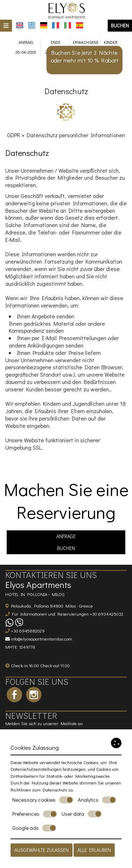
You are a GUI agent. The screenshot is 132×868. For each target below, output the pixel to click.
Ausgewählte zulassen (42, 850)
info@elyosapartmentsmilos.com (42, 639)
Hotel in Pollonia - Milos (35, 594)
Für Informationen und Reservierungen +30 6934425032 (68, 614)
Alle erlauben (94, 850)
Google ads (34, 828)
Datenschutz (55, 790)
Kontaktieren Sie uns (51, 575)
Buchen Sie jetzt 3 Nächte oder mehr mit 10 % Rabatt (85, 56)
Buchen (120, 25)
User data (82, 814)
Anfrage (66, 536)
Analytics (97, 800)
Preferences (35, 814)
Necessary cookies (43, 800)
